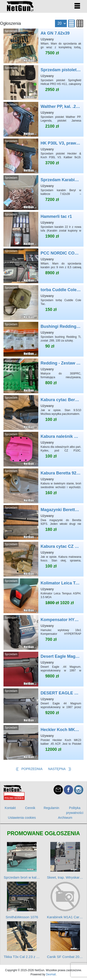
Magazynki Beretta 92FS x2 (43, 522)
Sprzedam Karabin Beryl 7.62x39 (43, 193)
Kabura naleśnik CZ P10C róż (43, 449)
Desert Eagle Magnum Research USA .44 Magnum (43, 669)
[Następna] (60, 769)
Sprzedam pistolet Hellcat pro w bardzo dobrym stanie (43, 83)
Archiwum (65, 818)
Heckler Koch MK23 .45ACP (43, 742)
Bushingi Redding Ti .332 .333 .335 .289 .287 (43, 339)
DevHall (51, 974)
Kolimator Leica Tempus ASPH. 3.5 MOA (43, 596)
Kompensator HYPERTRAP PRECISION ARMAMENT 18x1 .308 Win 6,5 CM (43, 632)
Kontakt (10, 808)
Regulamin (51, 808)
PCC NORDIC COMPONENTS (43, 266)
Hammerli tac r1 (43, 229)
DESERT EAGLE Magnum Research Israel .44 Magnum (43, 706)
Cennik (30, 808)
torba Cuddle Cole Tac (43, 303)
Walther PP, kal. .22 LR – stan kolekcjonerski (43, 119)
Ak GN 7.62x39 (43, 46)
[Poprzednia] (29, 769)
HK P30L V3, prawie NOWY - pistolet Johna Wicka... (43, 156)
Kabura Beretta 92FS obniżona (43, 486)
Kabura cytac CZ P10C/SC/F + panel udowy (43, 559)
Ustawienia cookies (22, 818)
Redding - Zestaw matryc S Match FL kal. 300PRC (43, 376)
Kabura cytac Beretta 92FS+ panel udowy (43, 413)
